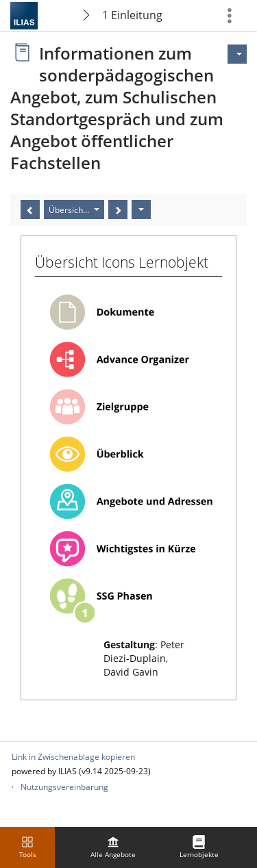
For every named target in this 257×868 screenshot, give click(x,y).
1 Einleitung (132, 15)
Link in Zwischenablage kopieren (73, 757)
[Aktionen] (141, 209)
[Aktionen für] (237, 54)
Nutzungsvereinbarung (64, 787)
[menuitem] (113, 847)
